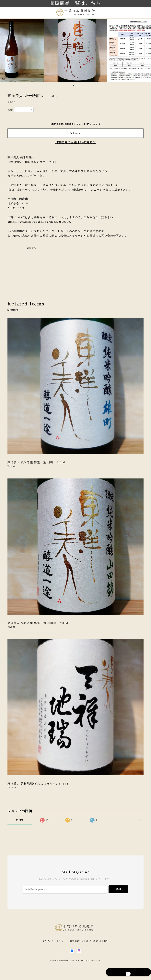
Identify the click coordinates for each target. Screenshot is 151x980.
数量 (10, 110)
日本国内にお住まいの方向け (76, 142)
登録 (118, 889)
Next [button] (145, 50)
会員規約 (104, 941)
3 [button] (78, 85)
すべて (20, 820)
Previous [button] (6, 50)
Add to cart (75, 133)
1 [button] (73, 85)
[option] (75, 50)
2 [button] (76, 85)
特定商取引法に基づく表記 (84, 941)
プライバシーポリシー (54, 941)
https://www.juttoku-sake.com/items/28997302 (40, 222)
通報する (32, 248)
